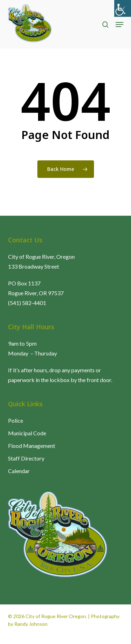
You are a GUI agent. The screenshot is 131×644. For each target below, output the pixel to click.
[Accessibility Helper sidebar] (123, 8)
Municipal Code (27, 433)
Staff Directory (26, 458)
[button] (119, 25)
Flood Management (32, 446)
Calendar (19, 471)
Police (16, 420)
